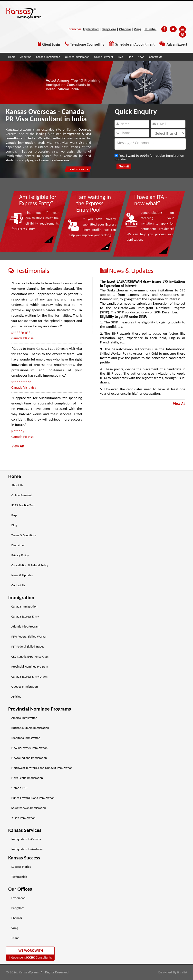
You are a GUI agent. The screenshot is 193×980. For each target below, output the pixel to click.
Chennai (125, 29)
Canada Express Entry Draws (29, 676)
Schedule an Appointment (135, 44)
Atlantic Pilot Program (25, 626)
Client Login (51, 44)
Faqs (14, 515)
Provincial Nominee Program (30, 666)
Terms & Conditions (24, 535)
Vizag (138, 29)
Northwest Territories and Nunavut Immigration (42, 768)
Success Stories (21, 867)
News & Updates (22, 575)
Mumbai (150, 29)
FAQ (120, 57)
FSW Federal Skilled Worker (29, 636)
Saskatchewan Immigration (29, 808)
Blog (130, 57)
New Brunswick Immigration (29, 748)
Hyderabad (91, 29)
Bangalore (109, 29)
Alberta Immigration (24, 718)
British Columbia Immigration (30, 728)
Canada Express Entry (25, 616)
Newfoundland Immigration (29, 758)
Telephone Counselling (87, 44)
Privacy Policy (20, 555)
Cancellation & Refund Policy (30, 565)
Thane (15, 938)
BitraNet (182, 972)
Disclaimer (18, 545)
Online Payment (104, 57)
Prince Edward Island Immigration (33, 798)
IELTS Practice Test (23, 505)
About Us (26, 57)
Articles (16, 696)
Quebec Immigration (77, 57)
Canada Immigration (48, 57)
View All (179, 404)
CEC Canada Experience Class (30, 656)
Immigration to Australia (27, 849)
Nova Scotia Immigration (27, 778)
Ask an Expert (177, 44)
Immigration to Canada (26, 839)
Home (12, 57)
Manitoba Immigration (26, 738)
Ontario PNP (19, 788)
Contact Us (156, 57)
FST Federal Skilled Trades (28, 646)
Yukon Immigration (24, 818)
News (141, 57)
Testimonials (19, 877)
